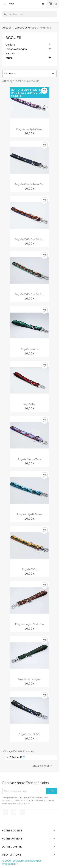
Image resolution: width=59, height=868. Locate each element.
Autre (9, 58)
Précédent (13, 757)
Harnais (10, 53)
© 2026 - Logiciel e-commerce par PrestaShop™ (22, 862)
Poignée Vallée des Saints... (30, 239)
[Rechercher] (29, 14)
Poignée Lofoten (30, 349)
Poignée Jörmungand (29, 679)
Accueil (14, 38)
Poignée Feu (29, 404)
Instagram (14, 812)
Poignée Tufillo (30, 569)
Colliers (10, 45)
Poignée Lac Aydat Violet (29, 129)
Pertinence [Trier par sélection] (29, 74)
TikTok (22, 812)
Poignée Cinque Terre (29, 459)
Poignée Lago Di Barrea (30, 514)
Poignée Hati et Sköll (29, 734)
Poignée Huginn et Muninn (29, 624)
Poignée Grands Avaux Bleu (30, 184)
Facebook (5, 812)
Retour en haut (42, 766)
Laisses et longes (16, 49)
